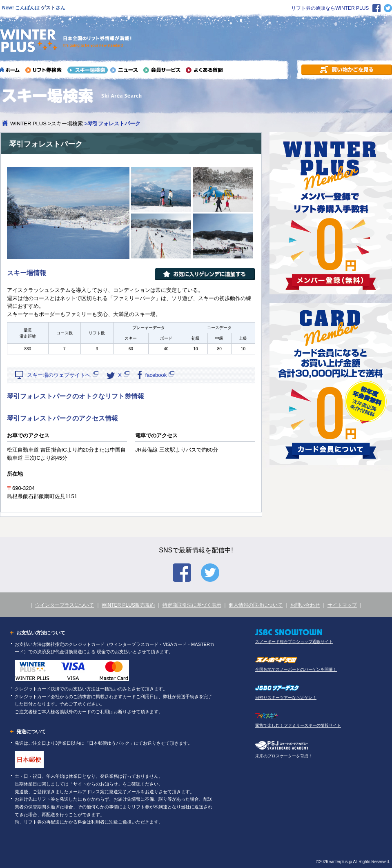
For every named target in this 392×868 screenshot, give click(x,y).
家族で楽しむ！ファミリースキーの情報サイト (298, 725)
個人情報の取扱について (256, 605)
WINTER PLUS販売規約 (128, 605)
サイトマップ (342, 605)
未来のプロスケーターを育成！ (284, 756)
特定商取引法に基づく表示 (192, 605)
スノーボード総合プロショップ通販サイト (294, 642)
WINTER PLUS (28, 124)
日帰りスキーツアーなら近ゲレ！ (286, 698)
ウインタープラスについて (65, 605)
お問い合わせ (305, 605)
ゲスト (48, 8)
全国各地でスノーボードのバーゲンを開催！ (296, 669)
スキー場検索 (67, 124)
